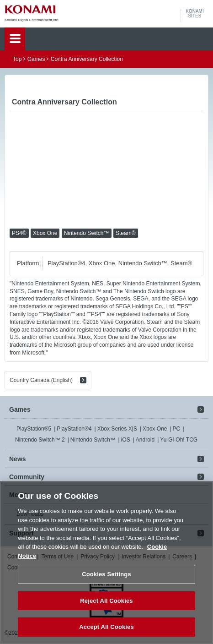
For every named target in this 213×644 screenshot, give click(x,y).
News (18, 459)
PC (176, 429)
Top (17, 59)
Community (27, 477)
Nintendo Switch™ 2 (40, 440)
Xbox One (155, 429)
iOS (126, 440)
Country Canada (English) (41, 380)
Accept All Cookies (106, 627)
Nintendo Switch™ (93, 440)
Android (145, 440)
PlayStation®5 (34, 429)
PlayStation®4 (74, 429)
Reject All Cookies (106, 601)
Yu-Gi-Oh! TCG (179, 440)
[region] (106, 563)
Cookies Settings (106, 574)
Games (36, 59)
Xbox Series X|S (117, 429)
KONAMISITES (194, 14)
